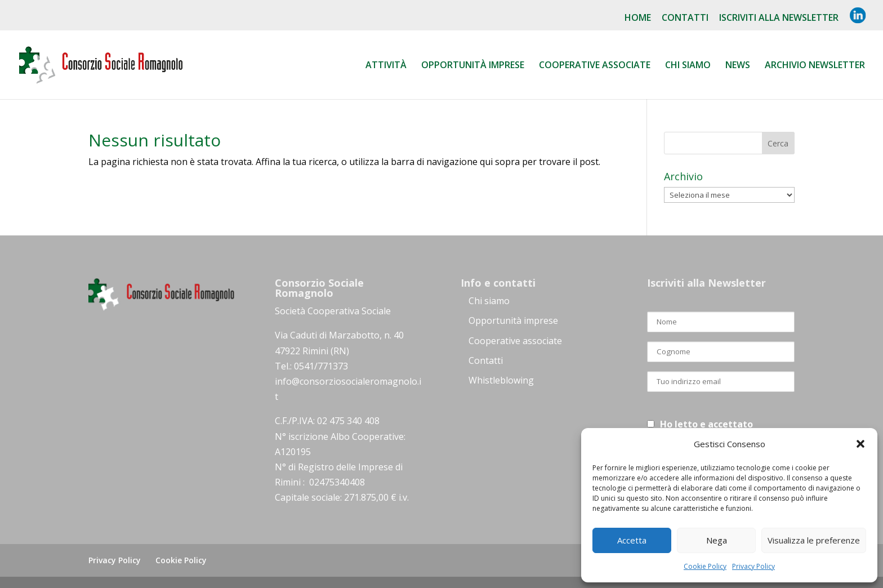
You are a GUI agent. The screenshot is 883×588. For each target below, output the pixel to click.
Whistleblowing (501, 380)
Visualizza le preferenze (814, 540)
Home (638, 18)
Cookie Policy (705, 566)
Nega (717, 540)
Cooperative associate (595, 66)
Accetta (632, 540)
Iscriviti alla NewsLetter (779, 18)
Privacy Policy (753, 566)
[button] (860, 444)
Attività (386, 66)
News (738, 66)
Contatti (685, 18)
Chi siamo (688, 66)
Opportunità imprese (513, 320)
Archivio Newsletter (815, 66)
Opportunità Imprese (473, 66)
